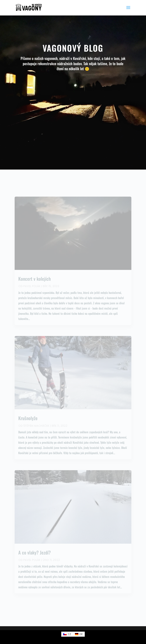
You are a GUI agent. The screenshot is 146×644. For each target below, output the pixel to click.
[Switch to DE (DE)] (79, 634)
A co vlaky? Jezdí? (35, 552)
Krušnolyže (28, 418)
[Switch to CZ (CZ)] (67, 634)
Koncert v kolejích (34, 279)
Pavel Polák (32, 286)
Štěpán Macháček (36, 426)
